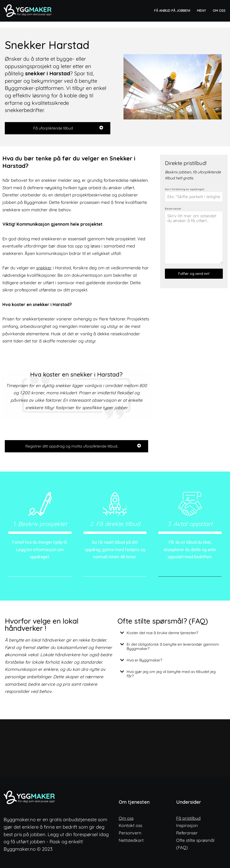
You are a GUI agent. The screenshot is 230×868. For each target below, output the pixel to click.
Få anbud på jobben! (172, 11)
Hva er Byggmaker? (144, 660)
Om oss (219, 11)
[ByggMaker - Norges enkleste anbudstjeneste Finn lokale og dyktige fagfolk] (29, 11)
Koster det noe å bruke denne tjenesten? (162, 633)
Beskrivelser (173, 209)
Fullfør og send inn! (194, 274)
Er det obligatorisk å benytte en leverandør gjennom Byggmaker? (173, 646)
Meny (202, 11)
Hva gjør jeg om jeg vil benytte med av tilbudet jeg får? (171, 674)
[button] (171, 633)
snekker (44, 268)
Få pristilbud (188, 818)
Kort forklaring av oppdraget (185, 189)
